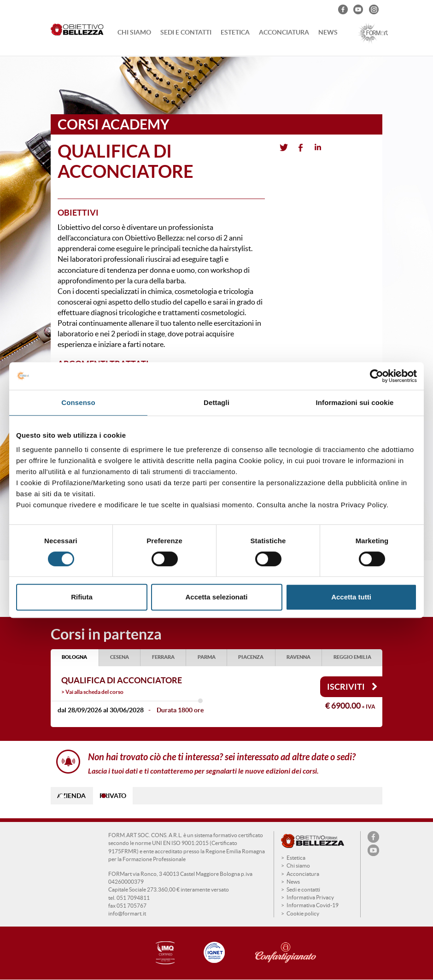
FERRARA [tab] (163, 657)
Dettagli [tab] (216, 402)
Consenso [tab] (78, 402)
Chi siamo (134, 32)
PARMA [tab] (207, 657)
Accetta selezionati (216, 597)
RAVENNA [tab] (298, 657)
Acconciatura (284, 32)
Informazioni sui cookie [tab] (355, 402)
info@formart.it (127, 913)
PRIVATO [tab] (113, 796)
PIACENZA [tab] (251, 657)
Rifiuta (82, 597)
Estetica (235, 32)
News (328, 32)
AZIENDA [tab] (71, 796)
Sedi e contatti (186, 32)
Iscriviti (352, 687)
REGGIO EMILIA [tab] (352, 657)
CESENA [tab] (120, 657)
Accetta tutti (351, 597)
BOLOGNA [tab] (74, 657)
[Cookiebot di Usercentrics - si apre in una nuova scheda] (377, 376)
